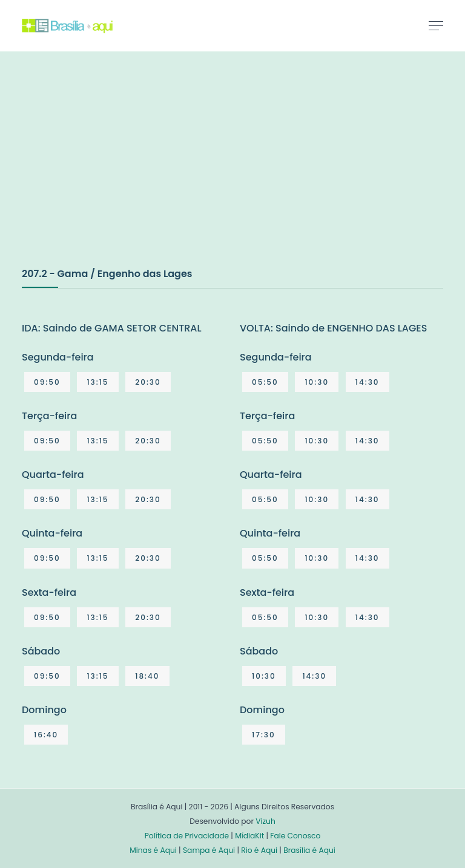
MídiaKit (249, 836)
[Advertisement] (113, 172)
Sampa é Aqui (209, 850)
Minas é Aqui (153, 850)
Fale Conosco (295, 836)
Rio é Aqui (259, 850)
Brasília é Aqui (309, 850)
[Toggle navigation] (436, 25)
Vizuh (265, 821)
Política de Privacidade (187, 836)
